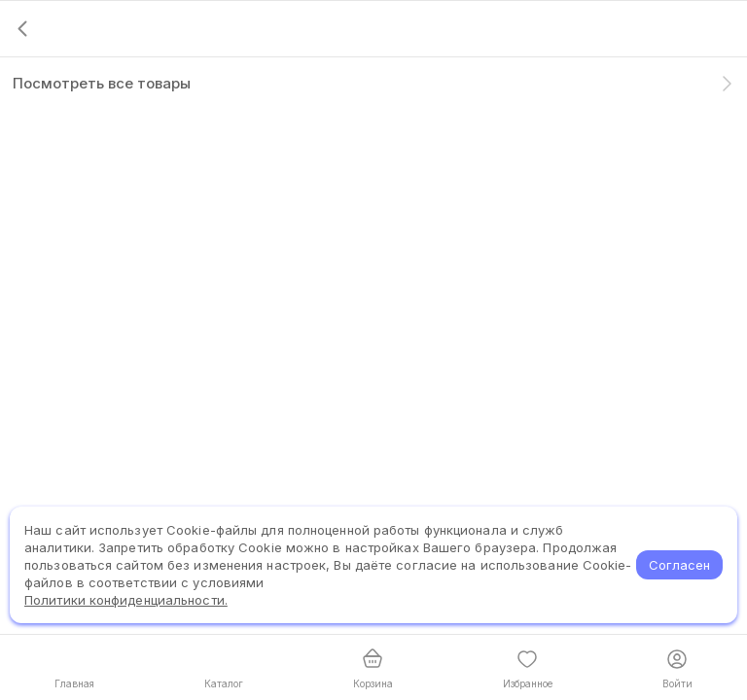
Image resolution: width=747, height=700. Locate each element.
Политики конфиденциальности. (126, 600)
